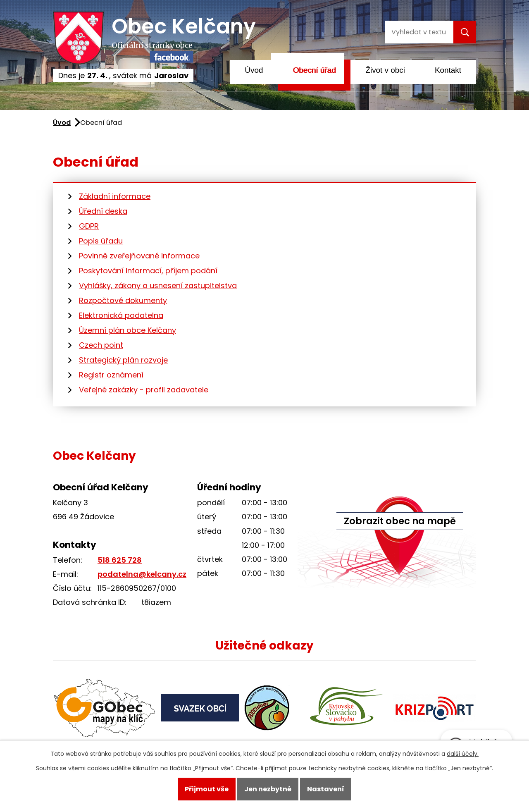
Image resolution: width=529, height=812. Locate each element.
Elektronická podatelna (121, 315)
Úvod (254, 70)
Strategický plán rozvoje (123, 360)
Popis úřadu (101, 241)
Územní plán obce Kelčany (127, 330)
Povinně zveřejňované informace (139, 256)
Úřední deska (103, 211)
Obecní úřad (314, 70)
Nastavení (326, 789)
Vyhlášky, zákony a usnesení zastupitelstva (158, 285)
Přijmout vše (207, 789)
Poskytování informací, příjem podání (148, 271)
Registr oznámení (111, 375)
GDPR (89, 226)
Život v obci (385, 70)
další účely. (463, 754)
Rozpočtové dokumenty (123, 300)
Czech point (101, 345)
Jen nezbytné (268, 789)
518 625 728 (120, 560)
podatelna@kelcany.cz (142, 574)
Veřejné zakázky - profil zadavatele (144, 390)
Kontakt (448, 70)
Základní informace (115, 196)
